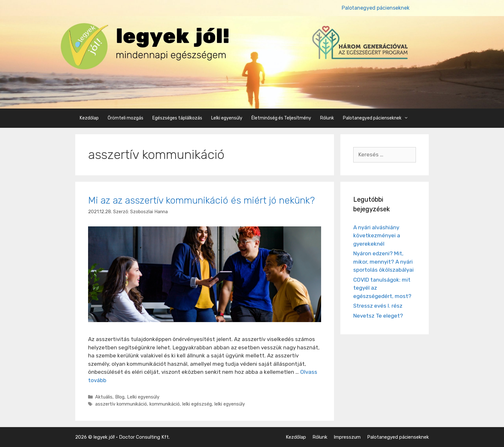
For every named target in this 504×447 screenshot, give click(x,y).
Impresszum (347, 437)
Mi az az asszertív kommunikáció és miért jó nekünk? (201, 200)
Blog (120, 397)
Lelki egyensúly (227, 118)
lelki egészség (197, 404)
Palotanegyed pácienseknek (376, 8)
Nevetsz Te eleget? (378, 316)
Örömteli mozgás (126, 118)
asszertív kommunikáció (121, 404)
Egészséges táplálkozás (177, 118)
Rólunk (327, 118)
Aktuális (104, 397)
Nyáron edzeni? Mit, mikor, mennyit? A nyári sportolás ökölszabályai (383, 262)
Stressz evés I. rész (378, 306)
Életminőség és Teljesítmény (281, 118)
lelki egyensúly (230, 404)
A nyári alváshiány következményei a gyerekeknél (377, 236)
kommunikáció (165, 404)
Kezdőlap (89, 118)
